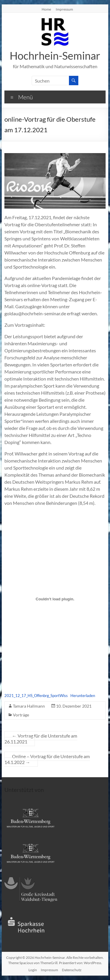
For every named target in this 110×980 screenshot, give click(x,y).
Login (33, 970)
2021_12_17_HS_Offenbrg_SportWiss (36, 696)
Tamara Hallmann (29, 706)
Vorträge (21, 715)
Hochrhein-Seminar (55, 56)
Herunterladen (83, 696)
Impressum (64, 9)
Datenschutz (72, 970)
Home (46, 9)
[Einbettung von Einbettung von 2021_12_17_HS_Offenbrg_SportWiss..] (55, 599)
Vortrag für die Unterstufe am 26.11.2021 (41, 739)
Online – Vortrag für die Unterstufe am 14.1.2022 (47, 759)
